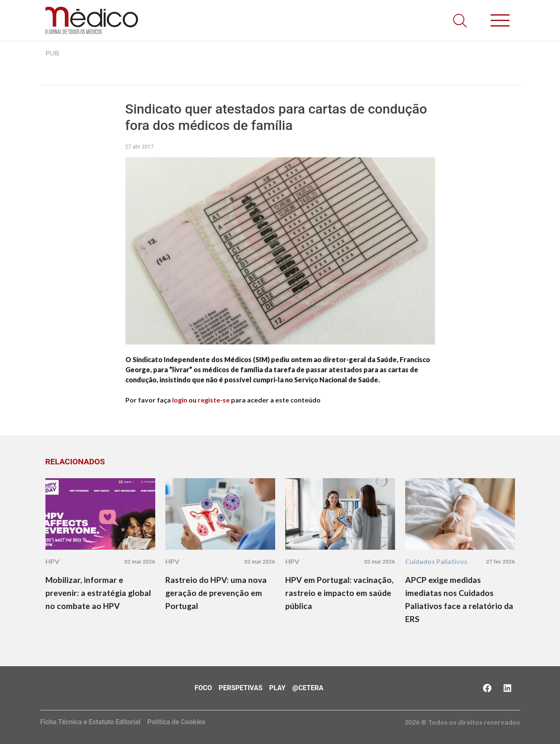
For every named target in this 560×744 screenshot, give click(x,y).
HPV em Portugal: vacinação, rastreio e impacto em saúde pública (339, 593)
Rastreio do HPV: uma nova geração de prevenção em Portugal (216, 593)
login (180, 400)
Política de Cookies (176, 722)
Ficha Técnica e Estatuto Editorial (90, 722)
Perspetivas (241, 688)
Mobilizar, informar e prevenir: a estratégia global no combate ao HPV (98, 593)
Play (277, 688)
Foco (203, 688)
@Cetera (308, 688)
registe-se (214, 400)
